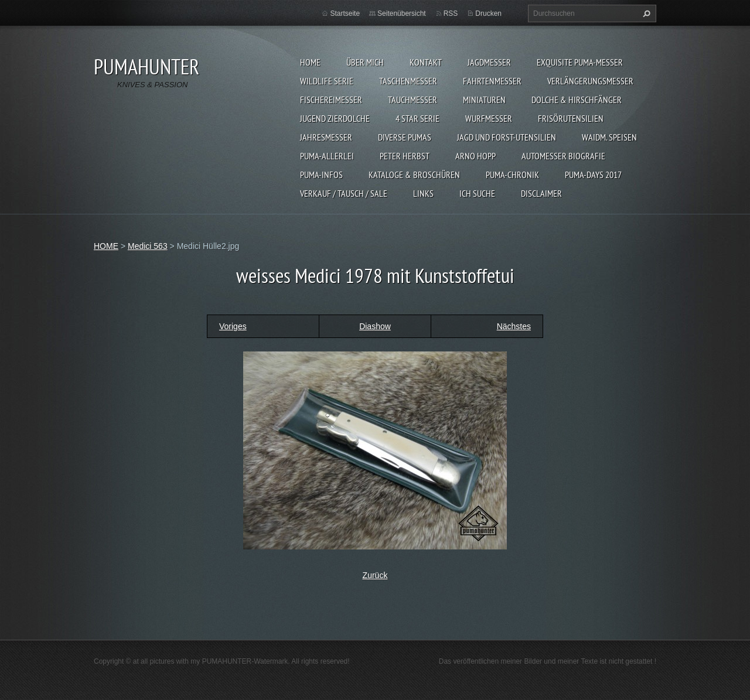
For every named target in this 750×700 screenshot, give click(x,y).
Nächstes (514, 326)
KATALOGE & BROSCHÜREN (414, 175)
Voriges (233, 326)
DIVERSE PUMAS (405, 137)
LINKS (423, 193)
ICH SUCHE (477, 193)
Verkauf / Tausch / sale (344, 193)
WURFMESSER (489, 118)
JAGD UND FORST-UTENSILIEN (507, 137)
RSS (451, 13)
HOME (310, 62)
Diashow (375, 326)
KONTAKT (426, 62)
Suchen (645, 13)
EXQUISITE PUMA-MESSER (580, 62)
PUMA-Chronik (512, 175)
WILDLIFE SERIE (327, 81)
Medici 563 (148, 246)
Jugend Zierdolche (335, 118)
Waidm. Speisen (609, 137)
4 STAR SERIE (417, 118)
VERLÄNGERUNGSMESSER (590, 81)
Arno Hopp (475, 156)
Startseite (345, 13)
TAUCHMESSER (412, 100)
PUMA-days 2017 (593, 175)
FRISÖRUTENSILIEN (571, 118)
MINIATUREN (484, 100)
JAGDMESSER (489, 62)
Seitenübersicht (402, 13)
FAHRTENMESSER (492, 81)
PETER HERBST (405, 156)
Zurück (375, 575)
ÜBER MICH (365, 62)
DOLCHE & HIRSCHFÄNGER (577, 100)
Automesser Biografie (563, 156)
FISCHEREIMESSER (331, 100)
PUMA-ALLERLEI (327, 156)
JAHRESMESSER (326, 137)
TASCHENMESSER (408, 81)
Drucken (488, 13)
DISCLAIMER (541, 193)
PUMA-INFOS (321, 175)
